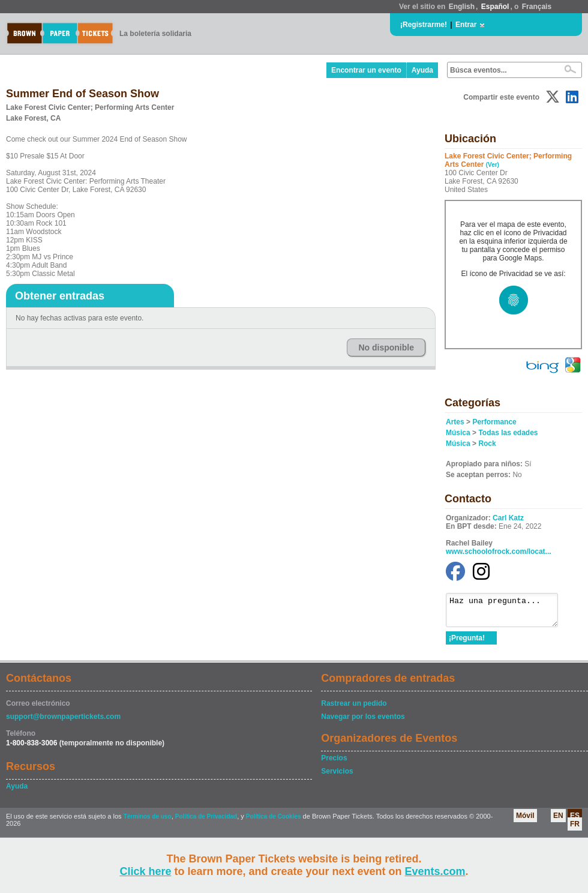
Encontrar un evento (366, 70)
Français (537, 7)
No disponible (386, 347)
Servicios (337, 777)
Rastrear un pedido (354, 709)
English (462, 7)
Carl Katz (508, 518)
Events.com (435, 871)
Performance (494, 422)
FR (575, 829)
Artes (455, 422)
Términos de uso (148, 822)
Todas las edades (508, 433)
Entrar (466, 25)
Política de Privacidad (206, 822)
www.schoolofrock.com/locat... (499, 552)
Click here (145, 871)
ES (575, 821)
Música (458, 433)
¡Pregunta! (467, 643)
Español (495, 7)
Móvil (525, 821)
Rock (487, 443)
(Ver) (493, 165)
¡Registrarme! (424, 25)
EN (558, 821)
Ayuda (422, 70)
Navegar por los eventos (363, 722)
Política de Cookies (274, 822)
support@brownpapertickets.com (63, 722)
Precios (334, 763)
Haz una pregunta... (508, 613)
